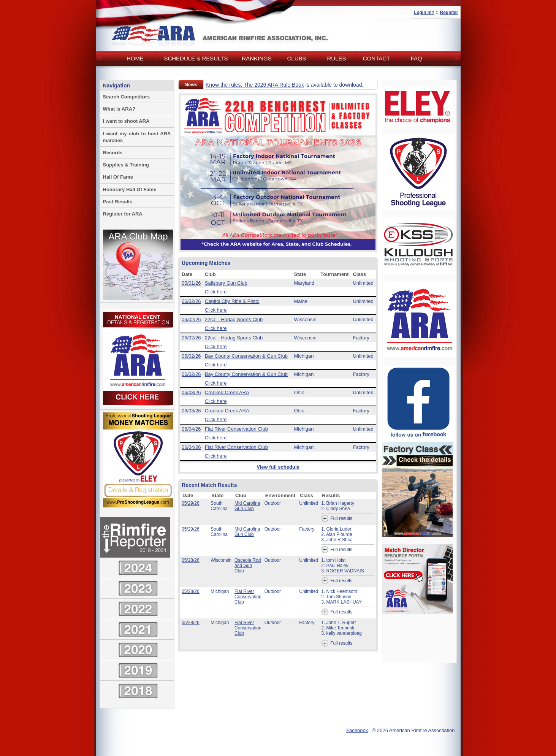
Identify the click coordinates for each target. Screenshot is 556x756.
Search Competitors (127, 97)
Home (135, 58)
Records (113, 153)
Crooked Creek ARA (227, 392)
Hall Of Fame (118, 177)
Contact (376, 58)
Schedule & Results (196, 58)
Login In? (424, 13)
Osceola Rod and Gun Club (248, 566)
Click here (216, 292)
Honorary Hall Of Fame (130, 189)
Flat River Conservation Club (236, 429)
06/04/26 (191, 429)
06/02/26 (191, 301)
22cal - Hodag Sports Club (234, 319)
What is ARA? (119, 109)
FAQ (416, 58)
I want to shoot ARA (126, 121)
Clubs (296, 58)
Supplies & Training (126, 165)
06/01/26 (191, 283)
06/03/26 (191, 392)
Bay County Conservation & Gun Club (246, 356)
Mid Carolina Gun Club (247, 506)
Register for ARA (123, 214)
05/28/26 (191, 560)
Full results (337, 518)
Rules (336, 58)
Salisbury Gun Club (226, 283)
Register (449, 13)
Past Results (118, 202)
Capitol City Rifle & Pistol (232, 301)
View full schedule (278, 467)
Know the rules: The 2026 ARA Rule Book (255, 85)
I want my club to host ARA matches (137, 137)
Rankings (257, 58)
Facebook (357, 730)
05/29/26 (191, 503)
